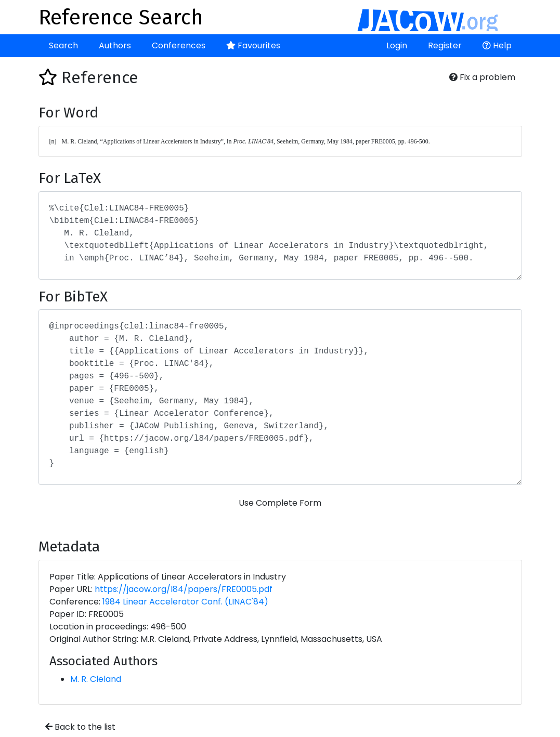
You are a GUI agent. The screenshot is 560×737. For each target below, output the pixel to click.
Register (445, 45)
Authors (115, 45)
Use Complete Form (280, 503)
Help (497, 45)
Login (397, 45)
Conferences (179, 45)
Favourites (253, 45)
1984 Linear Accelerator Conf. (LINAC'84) (185, 602)
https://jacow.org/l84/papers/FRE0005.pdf (184, 589)
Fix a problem (482, 77)
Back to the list (80, 727)
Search (63, 45)
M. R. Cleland (96, 679)
